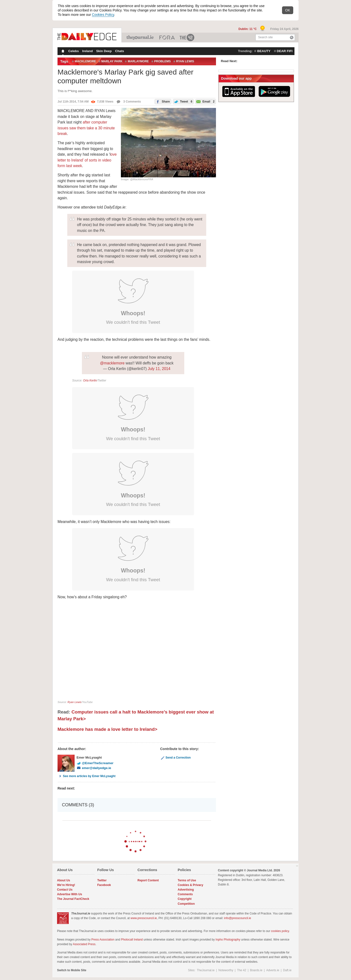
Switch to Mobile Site (72, 970)
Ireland (87, 51)
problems (163, 61)
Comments (185, 894)
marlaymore (138, 61)
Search (292, 37)
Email (205, 101)
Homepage (62, 52)
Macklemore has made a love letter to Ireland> (107, 729)
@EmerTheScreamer (95, 763)
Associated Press (84, 944)
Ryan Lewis (185, 61)
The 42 (187, 38)
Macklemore (85, 61)
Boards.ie (256, 970)
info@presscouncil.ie (238, 918)
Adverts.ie (273, 970)
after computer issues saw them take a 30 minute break (86, 128)
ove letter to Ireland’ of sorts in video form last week (87, 160)
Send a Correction (175, 758)
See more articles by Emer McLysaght (87, 776)
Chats (120, 51)
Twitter (102, 880)
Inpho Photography (228, 940)
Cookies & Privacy (190, 885)
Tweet (183, 101)
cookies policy (280, 931)
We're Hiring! (66, 885)
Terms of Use (187, 880)
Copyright (185, 899)
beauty (264, 51)
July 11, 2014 (159, 369)
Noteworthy (226, 970)
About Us (63, 880)
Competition (186, 904)
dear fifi (285, 51)
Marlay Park (112, 61)
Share (162, 101)
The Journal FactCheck (73, 899)
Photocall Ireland (132, 940)
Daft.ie (287, 970)
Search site (265, 37)
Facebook (104, 885)
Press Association (103, 940)
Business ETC (167, 38)
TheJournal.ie (141, 38)
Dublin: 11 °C (248, 29)
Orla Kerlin (90, 381)
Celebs (73, 51)
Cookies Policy (103, 15)
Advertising (186, 890)
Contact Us (65, 890)
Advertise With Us (70, 894)
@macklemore (112, 363)
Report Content (148, 880)
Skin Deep (104, 51)
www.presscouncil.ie (144, 918)
